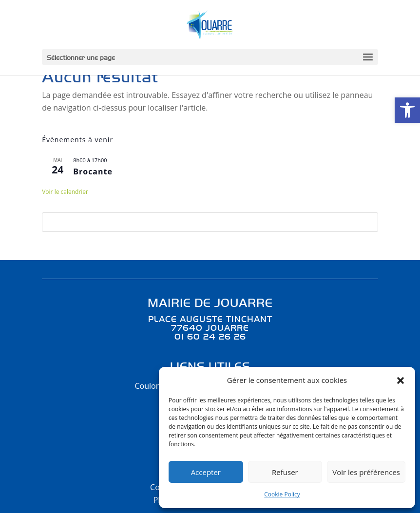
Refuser (285, 472)
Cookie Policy (282, 494)
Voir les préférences (366, 472)
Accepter (206, 472)
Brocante (93, 171)
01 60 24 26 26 (210, 336)
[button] (407, 110)
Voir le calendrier (65, 192)
